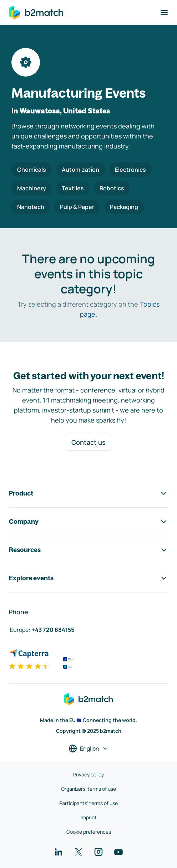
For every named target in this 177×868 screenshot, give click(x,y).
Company (88, 522)
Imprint (89, 817)
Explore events (88, 578)
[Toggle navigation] (164, 13)
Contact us (88, 442)
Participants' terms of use (88, 803)
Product (88, 493)
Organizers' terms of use (88, 789)
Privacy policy (88, 774)
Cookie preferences (89, 832)
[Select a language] (88, 748)
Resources (88, 550)
